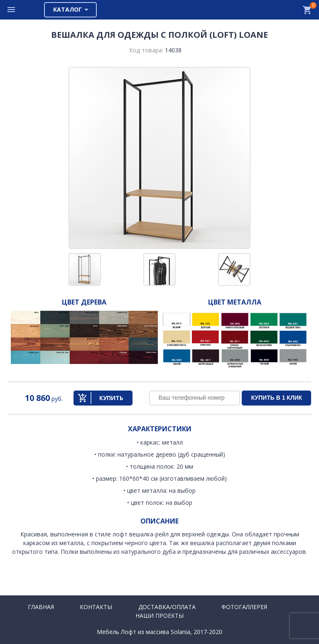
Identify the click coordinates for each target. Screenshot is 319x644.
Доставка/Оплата (167, 607)
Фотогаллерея (244, 607)
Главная (41, 607)
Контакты (96, 607)
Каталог (67, 9)
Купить (111, 398)
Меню (12, 10)
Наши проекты (159, 616)
